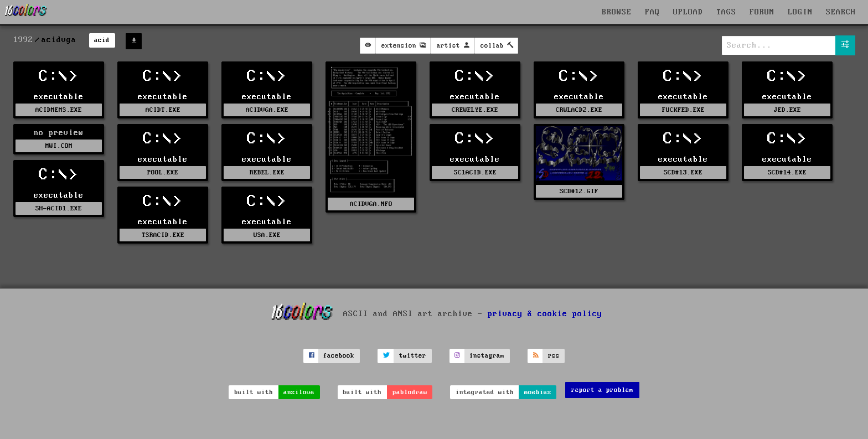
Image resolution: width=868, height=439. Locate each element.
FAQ (652, 12)
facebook (339, 356)
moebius (538, 392)
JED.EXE (787, 110)
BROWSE (617, 12)
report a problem (602, 390)
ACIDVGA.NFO (371, 204)
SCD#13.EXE (683, 172)
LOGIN (800, 12)
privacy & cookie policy (545, 313)
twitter (413, 356)
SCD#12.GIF (579, 191)
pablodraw (410, 392)
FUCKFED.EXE (683, 110)
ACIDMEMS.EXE (59, 110)
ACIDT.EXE (163, 110)
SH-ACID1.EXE (59, 208)
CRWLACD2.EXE (579, 110)
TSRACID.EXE (163, 235)
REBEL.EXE (267, 172)
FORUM (762, 12)
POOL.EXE (163, 172)
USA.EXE (267, 235)
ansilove (299, 392)
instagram (487, 356)
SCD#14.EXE (787, 172)
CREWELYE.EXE (475, 110)
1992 (23, 40)
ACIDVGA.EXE (267, 110)
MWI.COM (59, 146)
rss (554, 356)
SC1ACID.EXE (475, 172)
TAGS (726, 12)
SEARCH (841, 12)
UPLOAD (688, 12)
